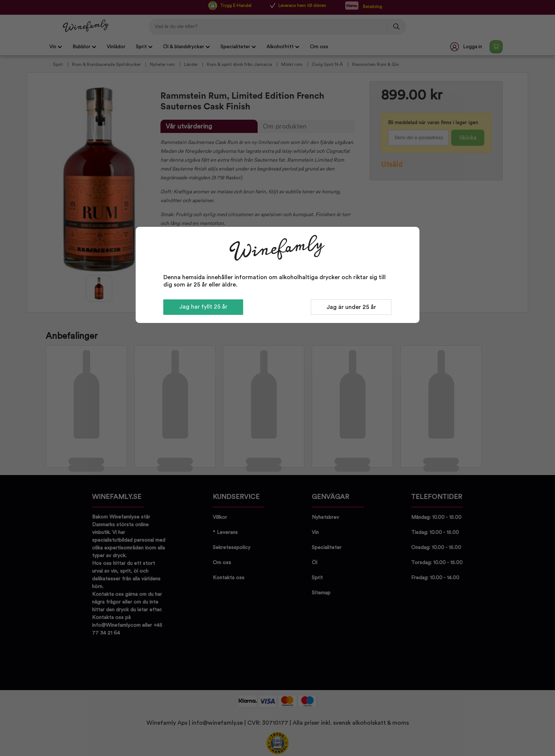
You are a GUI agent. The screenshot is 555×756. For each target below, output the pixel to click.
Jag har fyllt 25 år (203, 307)
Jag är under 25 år (351, 307)
